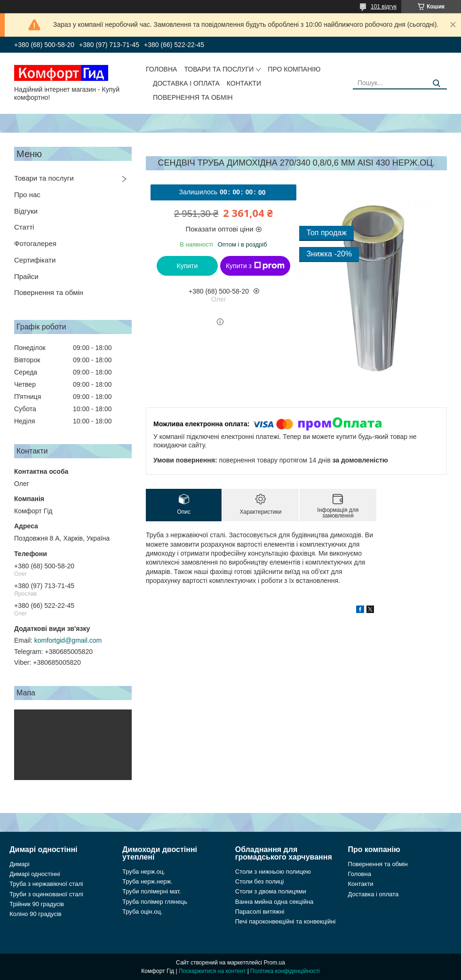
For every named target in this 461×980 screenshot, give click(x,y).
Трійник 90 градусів (37, 904)
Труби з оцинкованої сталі (46, 894)
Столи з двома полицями (271, 891)
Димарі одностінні (35, 874)
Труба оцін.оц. (143, 912)
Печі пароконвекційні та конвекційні (286, 921)
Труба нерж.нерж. (147, 881)
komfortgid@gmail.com (68, 640)
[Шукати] (436, 84)
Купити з (255, 266)
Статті (24, 227)
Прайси (26, 276)
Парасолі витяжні (260, 912)
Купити (187, 266)
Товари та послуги (219, 69)
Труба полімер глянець (155, 902)
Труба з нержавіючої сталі (46, 884)
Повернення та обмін (193, 97)
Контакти (244, 83)
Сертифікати (35, 260)
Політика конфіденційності (285, 971)
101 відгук (384, 7)
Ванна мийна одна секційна (274, 902)
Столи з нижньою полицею (273, 872)
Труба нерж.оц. (144, 872)
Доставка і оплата (186, 83)
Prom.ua (274, 963)
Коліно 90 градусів (36, 914)
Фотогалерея (35, 243)
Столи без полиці (260, 881)
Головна (161, 69)
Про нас (27, 195)
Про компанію (294, 69)
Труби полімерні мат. (152, 891)
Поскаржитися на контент (212, 971)
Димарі (19, 864)
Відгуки (26, 211)
